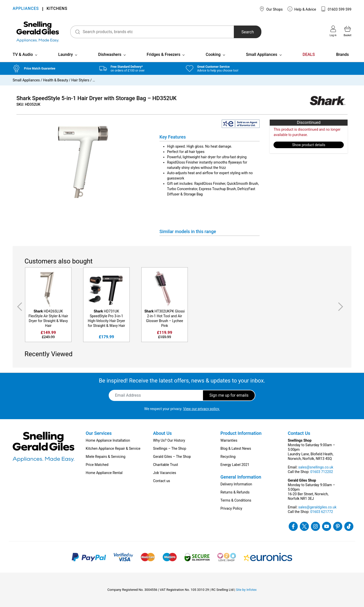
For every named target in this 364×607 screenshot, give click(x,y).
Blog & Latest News (236, 448)
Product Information (241, 433)
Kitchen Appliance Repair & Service (113, 448)
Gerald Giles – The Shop (172, 457)
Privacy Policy (231, 508)
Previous (19, 307)
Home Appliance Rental (104, 473)
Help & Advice (302, 9)
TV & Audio (23, 54)
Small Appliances (262, 54)
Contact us (162, 481)
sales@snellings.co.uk (316, 467)
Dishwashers (110, 54)
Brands (343, 54)
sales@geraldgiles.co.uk (317, 507)
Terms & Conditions (236, 500)
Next (342, 307)
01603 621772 (322, 512)
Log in (333, 31)
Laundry (65, 54)
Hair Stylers (80, 80)
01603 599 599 (336, 9)
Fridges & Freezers (163, 54)
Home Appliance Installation (108, 440)
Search (248, 32)
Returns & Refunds (235, 492)
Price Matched (97, 465)
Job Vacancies (165, 473)
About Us (163, 433)
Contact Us (299, 433)
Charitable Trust (166, 465)
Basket (348, 31)
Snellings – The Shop (170, 448)
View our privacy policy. (202, 409)
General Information (241, 477)
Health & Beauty (55, 80)
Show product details (309, 145)
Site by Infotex (246, 590)
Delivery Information (236, 484)
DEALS (309, 54)
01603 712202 (322, 472)
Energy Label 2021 (235, 465)
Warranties (229, 440)
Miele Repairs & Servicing (106, 457)
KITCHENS (57, 9)
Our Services (99, 433)
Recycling (228, 457)
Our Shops (271, 9)
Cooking (213, 54)
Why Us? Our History (169, 440)
